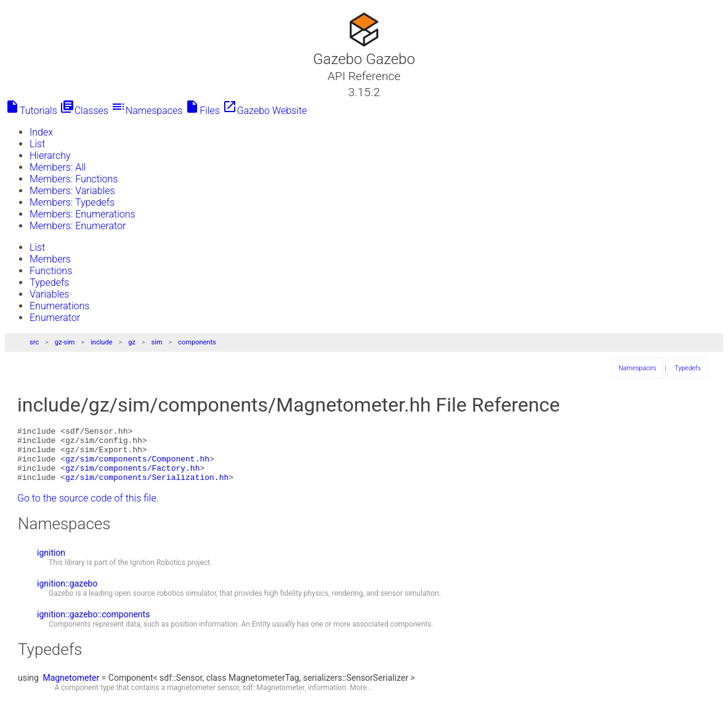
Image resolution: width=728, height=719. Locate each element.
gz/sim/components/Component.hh (137, 466)
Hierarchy (50, 156)
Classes (84, 111)
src (34, 342)
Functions (51, 271)
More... (361, 699)
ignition (51, 564)
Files (202, 111)
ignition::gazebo (67, 595)
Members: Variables (72, 191)
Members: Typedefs (72, 202)
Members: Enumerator (78, 226)
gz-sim (65, 342)
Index (41, 132)
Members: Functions (74, 179)
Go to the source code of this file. (88, 509)
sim (157, 342)
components (197, 342)
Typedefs (49, 282)
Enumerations (59, 306)
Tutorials (31, 111)
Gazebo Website (265, 111)
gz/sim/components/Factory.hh (132, 477)
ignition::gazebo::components (93, 625)
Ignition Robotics (158, 574)
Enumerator (55, 318)
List (37, 144)
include (101, 342)
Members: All (58, 167)
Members (50, 259)
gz (132, 342)
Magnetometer (71, 689)
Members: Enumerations (83, 214)
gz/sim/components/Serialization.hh (147, 488)
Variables (49, 294)
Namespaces (147, 111)
